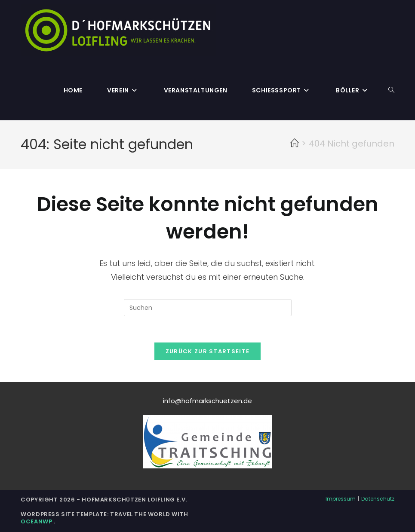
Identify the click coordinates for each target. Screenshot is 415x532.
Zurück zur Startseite (207, 351)
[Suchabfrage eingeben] (208, 308)
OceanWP (37, 521)
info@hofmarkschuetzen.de (207, 401)
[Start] (295, 144)
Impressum (341, 499)
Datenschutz (378, 499)
